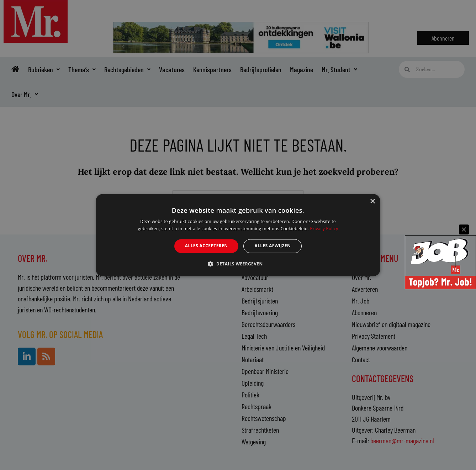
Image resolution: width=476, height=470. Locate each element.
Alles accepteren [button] (207, 246)
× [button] (372, 202)
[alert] (238, 235)
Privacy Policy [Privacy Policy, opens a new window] (324, 229)
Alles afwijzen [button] (273, 246)
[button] (238, 264)
